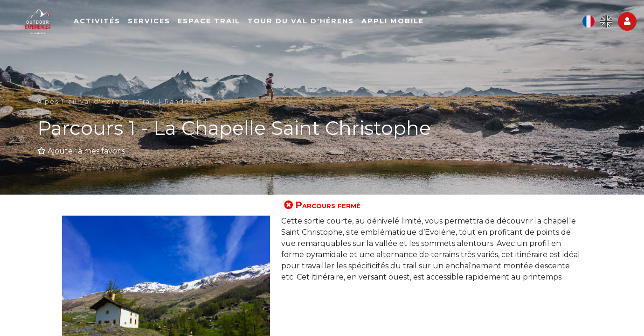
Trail (147, 101)
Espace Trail (249, 27)
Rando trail (186, 101)
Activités (137, 27)
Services (189, 27)
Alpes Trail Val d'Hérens (83, 101)
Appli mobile (433, 27)
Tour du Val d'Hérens (341, 27)
